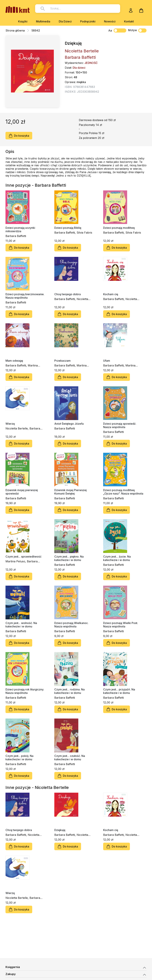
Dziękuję (60, 830)
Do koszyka (19, 136)
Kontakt (129, 21)
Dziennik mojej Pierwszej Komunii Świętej (71, 492)
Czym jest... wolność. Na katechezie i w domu (21, 625)
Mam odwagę (14, 361)
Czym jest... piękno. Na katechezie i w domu (69, 558)
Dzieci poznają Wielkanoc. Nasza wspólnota (71, 625)
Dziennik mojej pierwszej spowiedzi (22, 492)
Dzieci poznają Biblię (68, 228)
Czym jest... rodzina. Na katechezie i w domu (69, 691)
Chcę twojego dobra (68, 294)
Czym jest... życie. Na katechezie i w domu (117, 558)
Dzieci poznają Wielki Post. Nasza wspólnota (121, 625)
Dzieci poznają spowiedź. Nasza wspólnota (120, 425)
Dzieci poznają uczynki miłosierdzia (20, 229)
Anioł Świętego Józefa (69, 424)
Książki (23, 21)
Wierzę (10, 424)
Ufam (107, 361)
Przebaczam (62, 361)
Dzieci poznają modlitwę (119, 228)
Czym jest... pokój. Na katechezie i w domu (19, 758)
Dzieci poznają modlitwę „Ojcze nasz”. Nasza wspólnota (123, 492)
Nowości (110, 21)
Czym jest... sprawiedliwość (23, 557)
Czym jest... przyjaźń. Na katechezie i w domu (119, 691)
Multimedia (43, 21)
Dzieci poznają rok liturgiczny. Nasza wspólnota (25, 691)
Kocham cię (111, 294)
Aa (110, 30)
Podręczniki (88, 21)
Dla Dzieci (65, 21)
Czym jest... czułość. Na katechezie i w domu (70, 758)
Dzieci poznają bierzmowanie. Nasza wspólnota (25, 296)
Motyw (137, 30)
